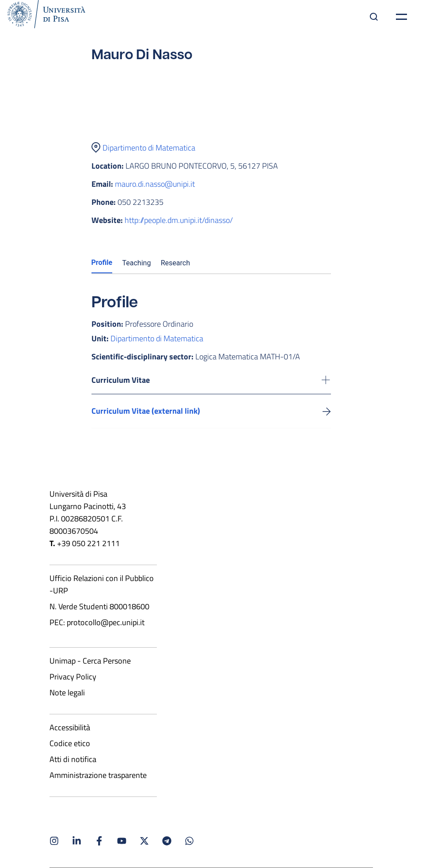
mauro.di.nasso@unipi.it (155, 184)
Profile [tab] (102, 262)
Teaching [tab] (137, 263)
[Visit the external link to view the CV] (327, 411)
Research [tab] (175, 263)
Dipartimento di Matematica (149, 147)
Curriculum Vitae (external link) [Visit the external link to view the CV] (146, 411)
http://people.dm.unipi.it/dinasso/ (179, 220)
